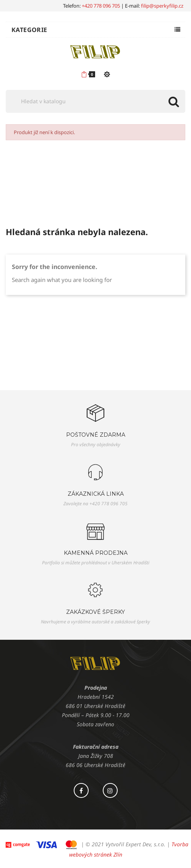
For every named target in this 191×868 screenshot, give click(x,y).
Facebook (81, 790)
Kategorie (29, 30)
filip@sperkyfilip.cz (162, 6)
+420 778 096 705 (101, 6)
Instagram (110, 790)
